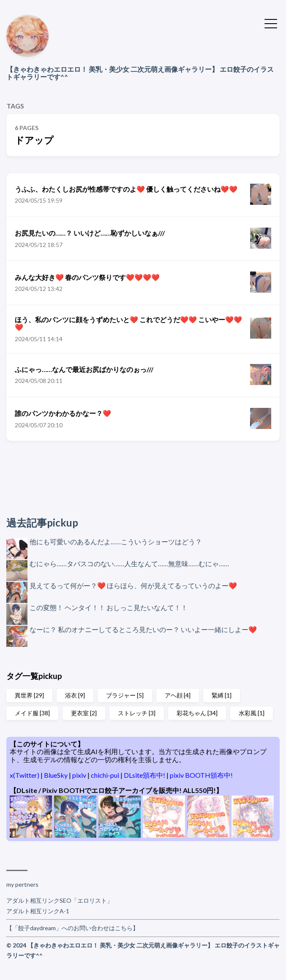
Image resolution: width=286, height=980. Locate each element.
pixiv (80, 775)
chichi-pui (106, 775)
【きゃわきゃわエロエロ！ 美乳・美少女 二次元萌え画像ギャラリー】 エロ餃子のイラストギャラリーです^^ (140, 73)
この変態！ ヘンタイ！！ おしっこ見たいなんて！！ (109, 607)
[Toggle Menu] (271, 23)
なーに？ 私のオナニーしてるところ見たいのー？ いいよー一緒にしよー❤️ (143, 629)
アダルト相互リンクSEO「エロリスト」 (60, 900)
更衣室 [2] (84, 713)
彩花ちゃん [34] (197, 713)
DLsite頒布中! (145, 775)
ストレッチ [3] (137, 713)
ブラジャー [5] (125, 695)
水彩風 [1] (252, 713)
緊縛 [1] (222, 695)
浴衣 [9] (75, 695)
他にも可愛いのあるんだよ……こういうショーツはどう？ (116, 542)
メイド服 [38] (32, 713)
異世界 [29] (29, 695)
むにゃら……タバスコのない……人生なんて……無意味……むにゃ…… (129, 563)
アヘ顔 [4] (178, 695)
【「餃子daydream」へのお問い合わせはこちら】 (72, 928)
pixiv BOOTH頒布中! (201, 775)
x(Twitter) (25, 775)
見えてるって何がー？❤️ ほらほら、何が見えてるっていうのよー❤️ (133, 585)
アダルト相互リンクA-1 (38, 911)
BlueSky (56, 775)
